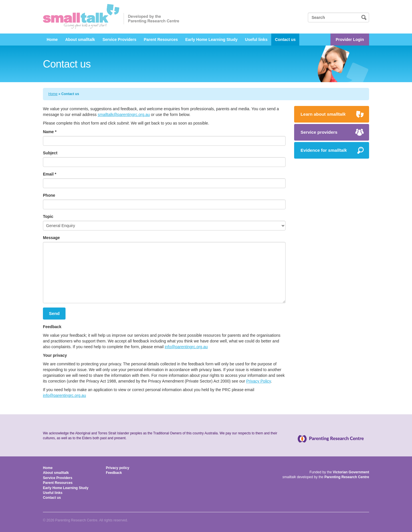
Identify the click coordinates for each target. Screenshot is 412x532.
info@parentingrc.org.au (186, 347)
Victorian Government (351, 472)
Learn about (323, 114)
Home (52, 40)
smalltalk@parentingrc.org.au (124, 115)
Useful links (256, 40)
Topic (48, 216)
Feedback (114, 473)
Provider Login (350, 40)
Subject (50, 153)
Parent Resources (161, 40)
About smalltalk (80, 40)
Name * (50, 132)
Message (51, 238)
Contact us (285, 40)
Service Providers (119, 40)
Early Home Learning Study (212, 40)
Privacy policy (118, 468)
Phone (49, 195)
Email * (50, 174)
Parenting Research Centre (347, 477)
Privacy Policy (258, 381)
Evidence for (324, 150)
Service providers (319, 132)
